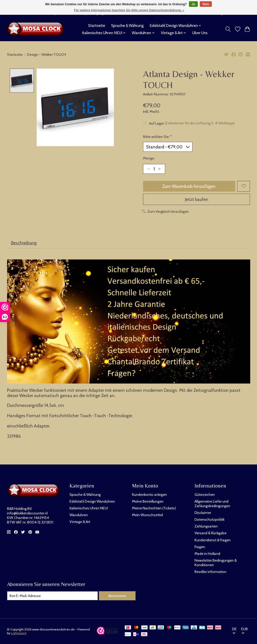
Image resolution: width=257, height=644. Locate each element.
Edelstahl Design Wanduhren (92, 501)
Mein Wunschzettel (147, 515)
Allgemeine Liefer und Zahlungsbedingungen (212, 504)
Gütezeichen (205, 495)
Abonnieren (117, 596)
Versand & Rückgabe (210, 533)
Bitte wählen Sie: (157, 137)
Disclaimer (203, 513)
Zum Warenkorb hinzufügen (189, 186)
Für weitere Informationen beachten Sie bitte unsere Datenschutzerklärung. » (129, 10)
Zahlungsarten (206, 526)
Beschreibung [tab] (24, 243)
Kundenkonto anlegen (149, 495)
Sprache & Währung (127, 25)
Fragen (200, 547)
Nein (206, 4)
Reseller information (210, 572)
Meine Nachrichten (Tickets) (154, 508)
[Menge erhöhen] (159, 169)
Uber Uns (200, 33)
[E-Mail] (52, 596)
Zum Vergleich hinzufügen (165, 211)
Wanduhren (79, 515)
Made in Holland (207, 554)
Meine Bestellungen (148, 501)
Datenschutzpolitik (209, 519)
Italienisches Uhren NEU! (89, 508)
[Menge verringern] (149, 169)
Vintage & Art (80, 522)
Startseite (97, 25)
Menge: (149, 158)
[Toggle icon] (228, 29)
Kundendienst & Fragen (213, 540)
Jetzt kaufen (197, 199)
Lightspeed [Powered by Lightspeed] (19, 633)
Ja (193, 4)
